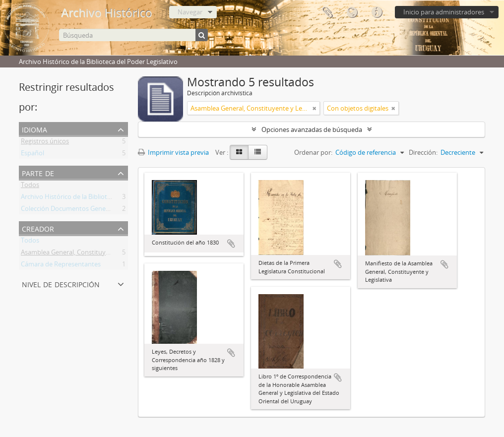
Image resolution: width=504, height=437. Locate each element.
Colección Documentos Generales (70, 210)
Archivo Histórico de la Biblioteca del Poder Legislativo (100, 198)
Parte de (38, 172)
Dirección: (423, 152)
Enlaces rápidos (377, 12)
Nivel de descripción (61, 283)
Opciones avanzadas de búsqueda (312, 129)
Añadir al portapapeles (231, 244)
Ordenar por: (313, 152)
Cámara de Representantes (61, 266)
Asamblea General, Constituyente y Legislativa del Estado (105, 254)
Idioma (352, 12)
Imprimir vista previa (173, 152)
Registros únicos (45, 143)
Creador (38, 228)
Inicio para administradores (444, 12)
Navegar (190, 12)
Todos (30, 187)
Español (32, 155)
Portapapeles (327, 12)
